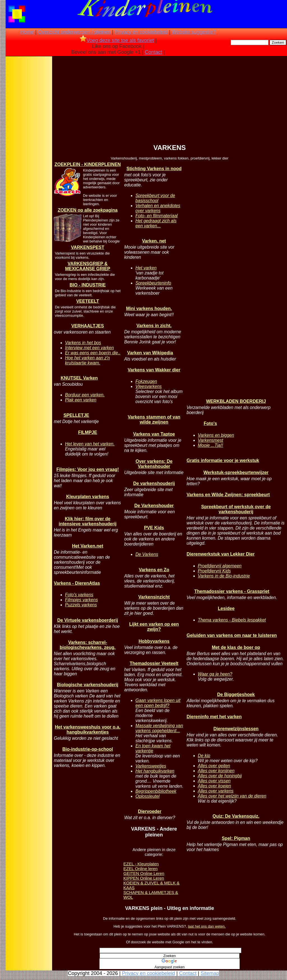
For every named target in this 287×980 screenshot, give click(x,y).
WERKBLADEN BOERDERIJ (236, 401)
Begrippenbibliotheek (156, 791)
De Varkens (147, 554)
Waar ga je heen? (215, 674)
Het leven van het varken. (90, 444)
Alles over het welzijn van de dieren (232, 796)
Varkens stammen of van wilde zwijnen (154, 419)
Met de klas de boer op (236, 647)
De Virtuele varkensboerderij (88, 620)
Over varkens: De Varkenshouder (154, 464)
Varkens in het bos (83, 343)
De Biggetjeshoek (236, 694)
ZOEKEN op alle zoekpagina (88, 210)
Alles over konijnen (216, 771)
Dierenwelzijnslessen (236, 729)
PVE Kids (154, 528)
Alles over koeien (215, 786)
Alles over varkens (216, 791)
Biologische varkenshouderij (88, 685)
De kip (204, 756)
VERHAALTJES (88, 326)
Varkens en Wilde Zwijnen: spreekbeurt (228, 495)
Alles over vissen (214, 781)
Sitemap (210, 973)
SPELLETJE (76, 415)
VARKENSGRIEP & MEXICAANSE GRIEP (88, 266)
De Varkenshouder (154, 506)
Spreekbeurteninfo (153, 283)
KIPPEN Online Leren (144, 878)
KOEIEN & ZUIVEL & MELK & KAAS (151, 885)
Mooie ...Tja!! (210, 445)
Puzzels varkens (81, 605)
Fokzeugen (146, 381)
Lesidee (226, 608)
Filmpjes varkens (81, 600)
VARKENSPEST (88, 247)
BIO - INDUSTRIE (88, 285)
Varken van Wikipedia (150, 353)
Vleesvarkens (149, 386)
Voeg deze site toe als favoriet (117, 40)
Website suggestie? (194, 32)
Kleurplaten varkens (88, 497)
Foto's (210, 423)
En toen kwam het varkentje (153, 748)
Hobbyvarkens (154, 641)
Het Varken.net (88, 546)
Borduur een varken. (85, 395)
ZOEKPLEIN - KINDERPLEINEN (87, 164)
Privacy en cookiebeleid (141, 32)
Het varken (146, 268)
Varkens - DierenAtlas (77, 583)
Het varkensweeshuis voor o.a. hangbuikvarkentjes (88, 730)
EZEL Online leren (140, 869)
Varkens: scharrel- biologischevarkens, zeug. (88, 645)
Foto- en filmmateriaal (157, 216)
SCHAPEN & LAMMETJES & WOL (151, 895)
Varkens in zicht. (154, 326)
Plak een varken (81, 400)
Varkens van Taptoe (154, 434)
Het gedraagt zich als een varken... (156, 223)
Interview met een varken (89, 348)
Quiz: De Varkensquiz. (236, 816)
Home (27, 32)
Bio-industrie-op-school (87, 749)
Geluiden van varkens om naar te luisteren (232, 635)
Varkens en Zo (154, 570)
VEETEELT (88, 301)
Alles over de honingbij (220, 776)
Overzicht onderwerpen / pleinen (74, 32)
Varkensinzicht (154, 597)
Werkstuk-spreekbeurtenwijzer (236, 472)
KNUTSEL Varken (79, 378)
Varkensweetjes (151, 766)
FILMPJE (88, 432)
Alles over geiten (214, 766)
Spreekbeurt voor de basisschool (155, 198)
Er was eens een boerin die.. (93, 353)
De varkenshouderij (154, 483)
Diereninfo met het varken (214, 717)
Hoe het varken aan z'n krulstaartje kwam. (87, 360)
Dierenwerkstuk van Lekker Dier (221, 554)
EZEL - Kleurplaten (141, 864)
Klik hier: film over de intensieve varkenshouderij (87, 521)
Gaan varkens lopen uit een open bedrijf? (158, 703)
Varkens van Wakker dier (154, 370)
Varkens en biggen (216, 435)
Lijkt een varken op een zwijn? (154, 627)
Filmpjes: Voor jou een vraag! (88, 469)
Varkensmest (210, 440)
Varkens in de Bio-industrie (224, 576)
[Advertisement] (29, 146)
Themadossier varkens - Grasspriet (232, 591)
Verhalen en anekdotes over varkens (158, 208)
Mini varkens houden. (149, 308)
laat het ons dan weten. (207, 926)
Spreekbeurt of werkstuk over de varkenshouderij (236, 509)
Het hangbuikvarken (155, 771)
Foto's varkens (79, 595)
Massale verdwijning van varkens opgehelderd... (159, 728)
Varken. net (154, 241)
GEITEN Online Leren (144, 873)
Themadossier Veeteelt (154, 663)
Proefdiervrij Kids (214, 571)
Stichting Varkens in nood (154, 169)
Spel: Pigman (236, 838)
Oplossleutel (147, 796)
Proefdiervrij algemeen (220, 566)
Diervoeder (150, 811)
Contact (154, 52)
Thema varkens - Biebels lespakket (232, 620)
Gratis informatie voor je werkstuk (223, 460)
